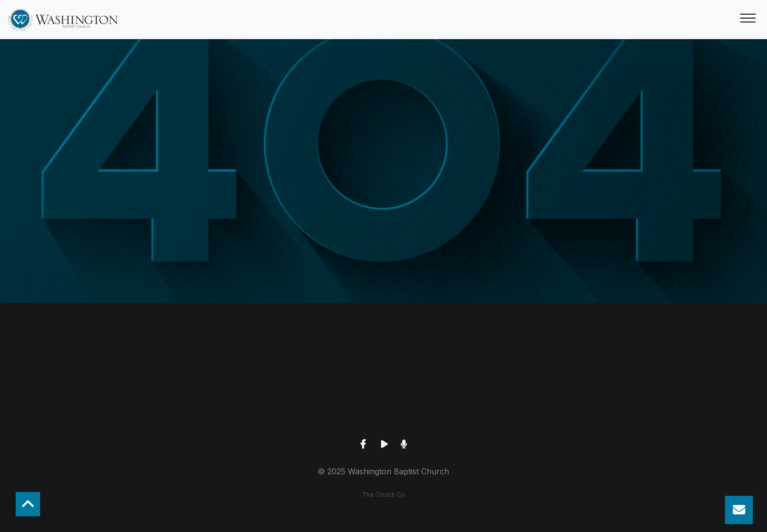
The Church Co (383, 495)
